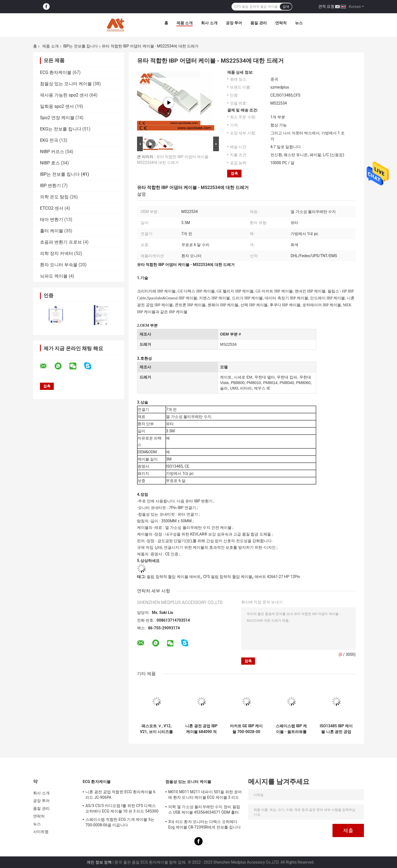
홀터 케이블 (52, 231)
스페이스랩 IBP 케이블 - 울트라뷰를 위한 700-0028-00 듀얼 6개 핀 (291, 729)
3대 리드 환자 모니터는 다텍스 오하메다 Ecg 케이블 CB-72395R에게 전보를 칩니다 (204, 824)
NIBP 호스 (50, 163)
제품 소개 (185, 23)
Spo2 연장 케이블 (57, 118)
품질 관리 (258, 23)
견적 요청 (326, 6)
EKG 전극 (49, 140)
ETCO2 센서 (52, 208)
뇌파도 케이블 (54, 276)
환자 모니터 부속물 (59, 265)
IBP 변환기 (50, 186)
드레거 (145, 344)
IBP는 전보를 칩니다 (81, 46)
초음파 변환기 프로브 (61, 242)
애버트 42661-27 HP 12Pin (277, 577)
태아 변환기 (52, 219)
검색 (286, 7)
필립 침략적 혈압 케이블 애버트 (174, 577)
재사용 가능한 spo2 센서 (64, 95)
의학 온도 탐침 (54, 197)
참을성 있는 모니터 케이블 (66, 84)
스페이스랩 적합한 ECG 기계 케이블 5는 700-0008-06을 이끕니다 (120, 822)
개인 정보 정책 (99, 862)
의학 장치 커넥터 (57, 253)
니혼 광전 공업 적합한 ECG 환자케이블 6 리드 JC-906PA (120, 795)
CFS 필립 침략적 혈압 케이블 (228, 577)
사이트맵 (41, 832)
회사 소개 (209, 23)
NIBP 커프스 (52, 152)
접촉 (234, 173)
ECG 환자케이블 (56, 72)
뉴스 (299, 23)
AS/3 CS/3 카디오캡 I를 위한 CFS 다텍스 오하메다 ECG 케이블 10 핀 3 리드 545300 (122, 808)
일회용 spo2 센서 (57, 106)
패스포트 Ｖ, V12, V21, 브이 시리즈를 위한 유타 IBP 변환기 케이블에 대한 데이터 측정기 (157, 729)
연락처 (281, 23)
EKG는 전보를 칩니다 (61, 129)
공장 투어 (234, 23)
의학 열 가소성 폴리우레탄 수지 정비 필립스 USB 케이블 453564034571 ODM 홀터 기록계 (204, 810)
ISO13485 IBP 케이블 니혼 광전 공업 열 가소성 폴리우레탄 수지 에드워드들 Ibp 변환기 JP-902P (336, 729)
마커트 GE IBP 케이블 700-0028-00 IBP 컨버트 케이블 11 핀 (246, 729)
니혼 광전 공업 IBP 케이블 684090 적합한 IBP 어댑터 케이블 (201, 729)
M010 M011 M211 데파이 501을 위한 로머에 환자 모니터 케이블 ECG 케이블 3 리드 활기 (205, 795)
